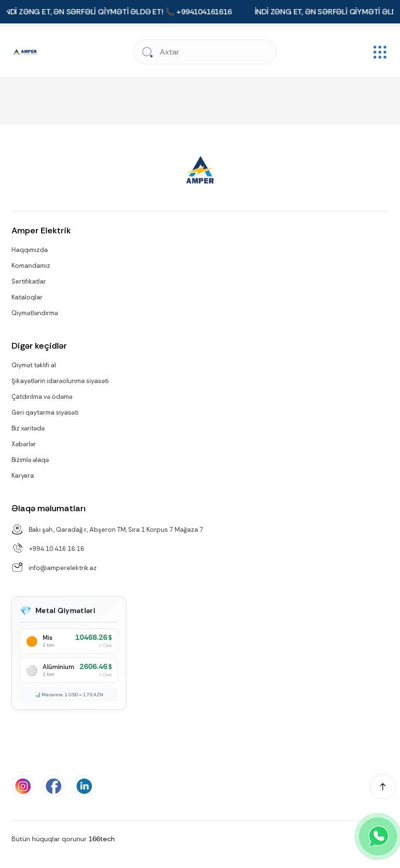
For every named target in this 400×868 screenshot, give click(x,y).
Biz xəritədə (28, 428)
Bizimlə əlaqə (30, 460)
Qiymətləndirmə (35, 313)
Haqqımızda (30, 250)
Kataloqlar (27, 297)
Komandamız (31, 266)
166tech (102, 839)
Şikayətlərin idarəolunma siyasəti (60, 381)
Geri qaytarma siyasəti (45, 412)
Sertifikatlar (29, 281)
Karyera (23, 476)
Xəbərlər (24, 444)
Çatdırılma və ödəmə (42, 397)
